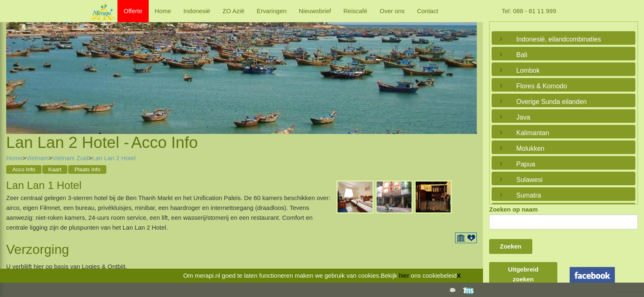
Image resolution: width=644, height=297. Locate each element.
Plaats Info (87, 169)
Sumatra (529, 195)
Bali (522, 55)
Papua (526, 164)
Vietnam (38, 158)
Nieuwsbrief (315, 11)
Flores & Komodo (542, 86)
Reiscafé (355, 11)
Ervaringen (272, 11)
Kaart (55, 169)
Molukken (530, 148)
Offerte (133, 11)
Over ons (392, 11)
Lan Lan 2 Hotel (114, 158)
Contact (428, 11)
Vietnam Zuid (70, 158)
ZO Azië (233, 11)
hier (404, 275)
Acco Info (24, 169)
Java (523, 117)
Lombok (528, 70)
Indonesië (197, 11)
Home (163, 11)
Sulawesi (529, 180)
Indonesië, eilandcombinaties (559, 39)
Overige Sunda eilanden (552, 102)
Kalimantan (533, 133)
